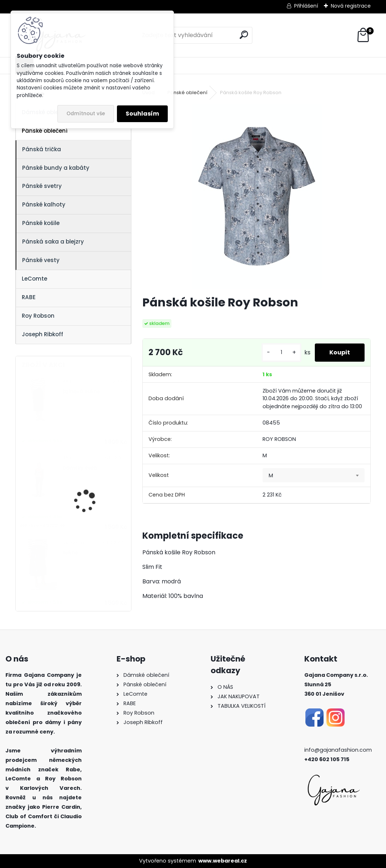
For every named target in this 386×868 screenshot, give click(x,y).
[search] (244, 35)
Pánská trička (42, 149)
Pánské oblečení (45, 131)
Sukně (70, 553)
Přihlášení (306, 6)
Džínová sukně (81, 392)
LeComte (34, 279)
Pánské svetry (42, 186)
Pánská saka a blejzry (53, 242)
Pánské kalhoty (44, 204)
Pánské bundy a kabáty (56, 168)
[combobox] (314, 475)
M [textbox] (271, 475)
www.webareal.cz (223, 861)
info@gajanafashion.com (338, 750)
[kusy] (281, 352)
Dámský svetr (80, 468)
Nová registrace (351, 6)
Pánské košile (41, 223)
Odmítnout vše (86, 114)
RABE (29, 297)
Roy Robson (38, 316)
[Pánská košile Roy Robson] (257, 196)
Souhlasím (142, 114)
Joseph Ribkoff (42, 334)
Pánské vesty (41, 260)
